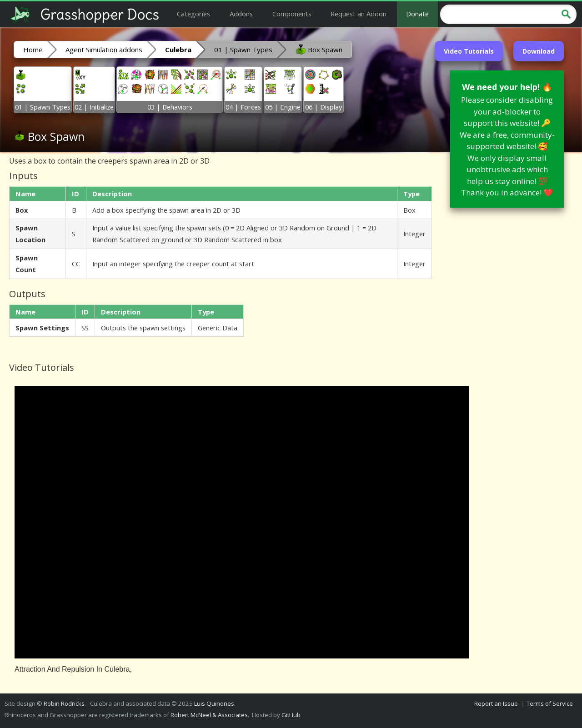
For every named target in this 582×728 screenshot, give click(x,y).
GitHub (291, 715)
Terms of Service (550, 703)
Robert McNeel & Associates (209, 715)
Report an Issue (496, 703)
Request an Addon (359, 14)
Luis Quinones (214, 703)
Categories (193, 14)
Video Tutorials (469, 51)
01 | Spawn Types (243, 50)
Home (33, 50)
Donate (417, 14)
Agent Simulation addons (104, 50)
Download (539, 51)
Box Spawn (319, 49)
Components (292, 14)
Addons (241, 14)
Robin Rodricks (64, 703)
